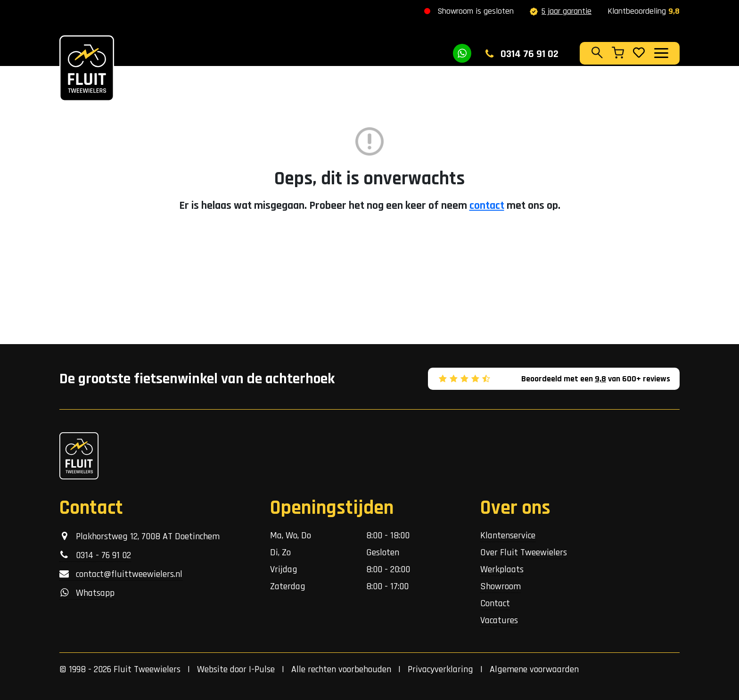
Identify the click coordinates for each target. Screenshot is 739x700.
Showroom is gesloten (476, 11)
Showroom (501, 586)
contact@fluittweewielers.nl (121, 574)
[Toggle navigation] (661, 53)
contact (487, 206)
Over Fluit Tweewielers (524, 552)
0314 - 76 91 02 (95, 555)
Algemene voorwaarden (534, 669)
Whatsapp (87, 593)
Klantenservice (508, 535)
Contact (495, 603)
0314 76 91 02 (522, 54)
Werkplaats (502, 569)
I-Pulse (262, 669)
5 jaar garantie (561, 11)
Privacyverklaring (440, 669)
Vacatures (499, 620)
